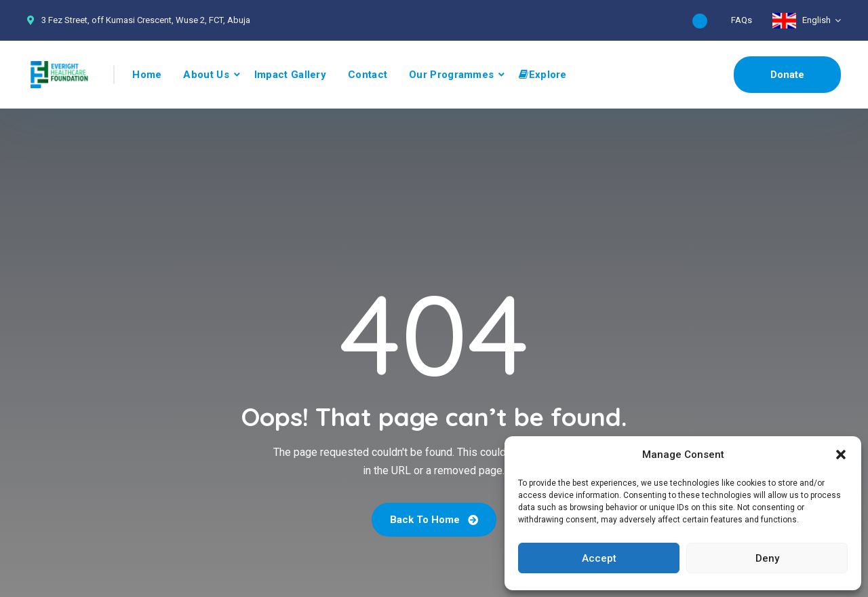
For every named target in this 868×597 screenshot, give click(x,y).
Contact (368, 75)
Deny (767, 558)
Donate (787, 75)
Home (147, 75)
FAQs (742, 20)
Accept (599, 558)
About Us (206, 75)
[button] (841, 455)
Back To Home (434, 520)
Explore (542, 75)
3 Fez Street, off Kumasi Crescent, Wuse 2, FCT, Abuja (146, 20)
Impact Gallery (290, 75)
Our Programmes (451, 75)
